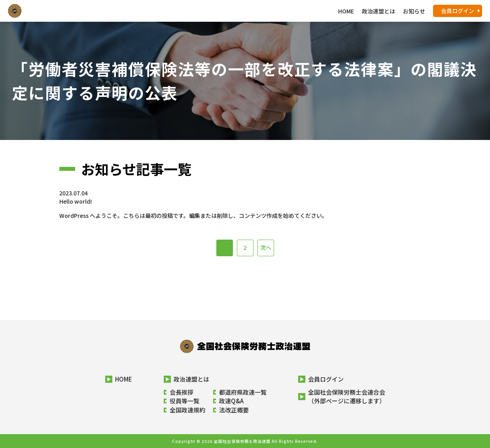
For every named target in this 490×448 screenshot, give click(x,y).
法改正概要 (234, 410)
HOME (346, 11)
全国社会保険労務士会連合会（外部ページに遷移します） (347, 397)
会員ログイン (458, 11)
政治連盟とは (191, 379)
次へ (266, 248)
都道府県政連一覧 (243, 392)
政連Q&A (231, 401)
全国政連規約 (187, 410)
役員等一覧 (184, 401)
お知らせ (414, 11)
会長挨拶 (182, 392)
